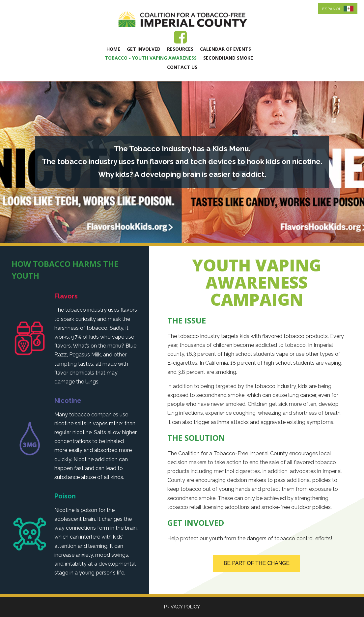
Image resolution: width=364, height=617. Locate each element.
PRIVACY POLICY (182, 607)
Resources (180, 49)
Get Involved (144, 49)
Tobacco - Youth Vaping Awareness (151, 58)
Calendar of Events (225, 49)
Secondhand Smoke (228, 58)
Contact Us (182, 67)
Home (113, 49)
